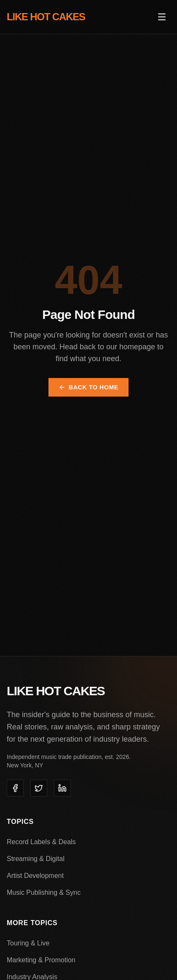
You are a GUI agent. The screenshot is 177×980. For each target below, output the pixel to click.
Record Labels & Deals (41, 842)
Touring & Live (28, 943)
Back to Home (88, 387)
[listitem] (15, 788)
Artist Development (35, 876)
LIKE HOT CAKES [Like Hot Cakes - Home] (46, 17)
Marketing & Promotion (41, 960)
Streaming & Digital (36, 859)
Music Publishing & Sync (44, 892)
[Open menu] (162, 17)
